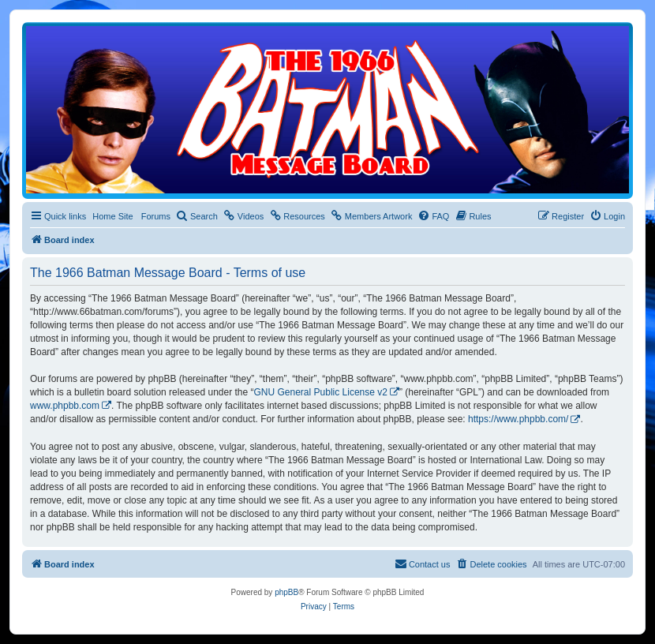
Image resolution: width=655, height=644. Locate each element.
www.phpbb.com (65, 406)
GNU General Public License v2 (321, 392)
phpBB (286, 592)
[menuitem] (197, 216)
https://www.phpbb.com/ (518, 419)
